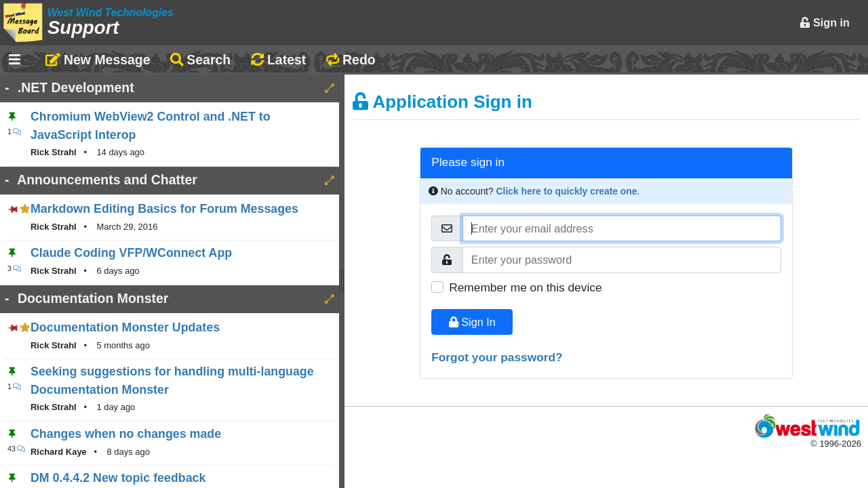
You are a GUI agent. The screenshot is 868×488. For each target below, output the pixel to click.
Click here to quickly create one (567, 191)
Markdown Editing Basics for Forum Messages (164, 209)
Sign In (472, 322)
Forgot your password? (497, 357)
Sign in (825, 22)
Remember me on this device (525, 287)
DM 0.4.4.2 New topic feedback (118, 478)
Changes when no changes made (126, 434)
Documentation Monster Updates (125, 327)
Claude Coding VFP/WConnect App (131, 253)
